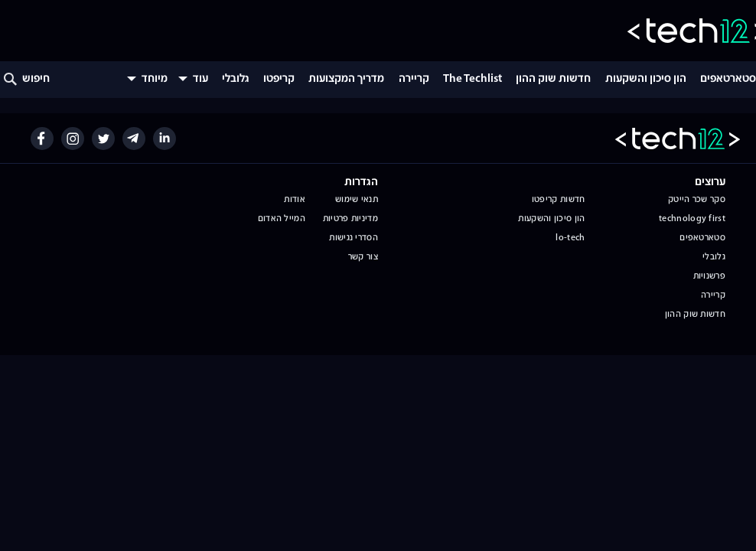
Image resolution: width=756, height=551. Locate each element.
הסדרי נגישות (354, 238)
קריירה (414, 79)
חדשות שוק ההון (553, 79)
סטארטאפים (728, 79)
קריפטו (279, 79)
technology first (692, 219)
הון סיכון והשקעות (646, 79)
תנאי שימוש (357, 200)
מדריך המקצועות (346, 79)
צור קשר (363, 257)
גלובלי (236, 79)
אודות (295, 200)
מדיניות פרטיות (350, 219)
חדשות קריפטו (559, 200)
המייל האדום (282, 219)
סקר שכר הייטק (697, 200)
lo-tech (570, 238)
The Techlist (472, 79)
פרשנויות (709, 276)
